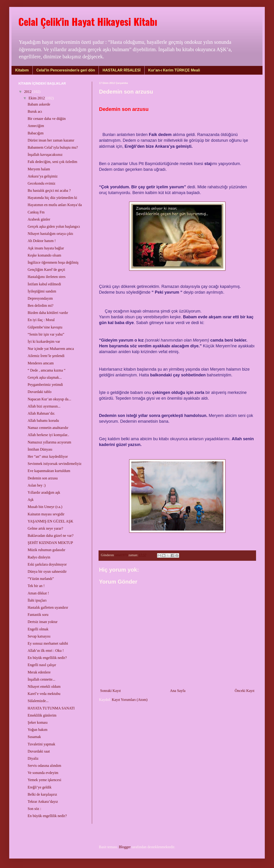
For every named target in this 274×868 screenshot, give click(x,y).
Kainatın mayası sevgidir (46, 514)
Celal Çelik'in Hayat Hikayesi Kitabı (88, 21)
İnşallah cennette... (41, 679)
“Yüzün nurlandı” (41, 579)
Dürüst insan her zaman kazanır (51, 140)
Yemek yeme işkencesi (44, 780)
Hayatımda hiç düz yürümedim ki (52, 198)
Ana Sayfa (178, 691)
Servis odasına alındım (44, 766)
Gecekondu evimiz (41, 183)
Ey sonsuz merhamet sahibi (48, 643)
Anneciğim (36, 126)
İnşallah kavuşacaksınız (45, 155)
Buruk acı (35, 111)
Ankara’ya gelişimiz (43, 176)
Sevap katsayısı (39, 636)
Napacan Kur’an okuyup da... (49, 399)
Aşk (31, 500)
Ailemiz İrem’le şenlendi (46, 356)
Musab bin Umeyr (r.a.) (45, 507)
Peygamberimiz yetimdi (45, 385)
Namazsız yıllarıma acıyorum (49, 442)
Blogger (125, 847)
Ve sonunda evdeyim (43, 773)
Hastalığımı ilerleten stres (47, 277)
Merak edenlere (39, 672)
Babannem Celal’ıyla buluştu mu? (53, 147)
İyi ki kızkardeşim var (44, 341)
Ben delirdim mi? (41, 306)
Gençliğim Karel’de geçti (46, 270)
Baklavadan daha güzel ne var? (51, 536)
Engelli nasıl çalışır (42, 665)
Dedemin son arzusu (43, 478)
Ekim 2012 (37, 98)
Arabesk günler (39, 219)
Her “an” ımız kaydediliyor (48, 456)
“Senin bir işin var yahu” (46, 334)
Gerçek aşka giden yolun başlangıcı (54, 226)
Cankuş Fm (36, 212)
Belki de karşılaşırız (42, 794)
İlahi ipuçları (37, 600)
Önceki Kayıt (245, 691)
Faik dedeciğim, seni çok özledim (52, 162)
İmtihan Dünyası (40, 449)
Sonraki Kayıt (110, 691)
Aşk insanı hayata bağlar (46, 248)
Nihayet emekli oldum (44, 686)
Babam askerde (39, 104)
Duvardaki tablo (40, 392)
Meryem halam (39, 169)
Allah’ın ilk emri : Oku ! (46, 651)
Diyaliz (33, 758)
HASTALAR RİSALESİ (121, 70)
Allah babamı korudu (43, 421)
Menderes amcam (41, 363)
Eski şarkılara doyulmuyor (47, 564)
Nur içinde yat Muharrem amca (51, 349)
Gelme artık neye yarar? (45, 528)
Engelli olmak (38, 629)
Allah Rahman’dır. (41, 413)
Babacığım (36, 133)
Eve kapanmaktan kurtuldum (49, 471)
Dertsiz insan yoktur (43, 622)
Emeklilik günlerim (42, 715)
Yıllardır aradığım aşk (44, 492)
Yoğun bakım (38, 730)
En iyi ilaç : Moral (41, 320)
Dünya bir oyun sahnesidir (47, 571)
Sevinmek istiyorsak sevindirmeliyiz (55, 464)
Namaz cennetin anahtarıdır (48, 428)
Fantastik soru (38, 615)
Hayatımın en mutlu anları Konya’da (55, 205)
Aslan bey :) (37, 485)
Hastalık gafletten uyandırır (48, 607)
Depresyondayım (40, 298)
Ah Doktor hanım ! (42, 241)
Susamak (34, 737)
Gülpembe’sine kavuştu (45, 327)
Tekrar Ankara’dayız (43, 802)
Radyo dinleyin (39, 557)
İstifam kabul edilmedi (44, 284)
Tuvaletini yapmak (41, 744)
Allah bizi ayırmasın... (44, 406)
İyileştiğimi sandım (42, 291)
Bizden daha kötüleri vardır (48, 313)
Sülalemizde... (38, 701)
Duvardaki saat (39, 751)
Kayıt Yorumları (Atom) (130, 700)
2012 (28, 92)
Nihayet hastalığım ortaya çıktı (50, 234)
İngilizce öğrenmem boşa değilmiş (53, 262)
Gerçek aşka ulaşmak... (45, 377)
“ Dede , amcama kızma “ (47, 370)
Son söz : (34, 809)
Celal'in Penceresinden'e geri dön (66, 70)
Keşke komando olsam (44, 255)
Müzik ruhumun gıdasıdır (47, 550)
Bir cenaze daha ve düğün (47, 119)
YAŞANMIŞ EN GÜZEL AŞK (50, 521)
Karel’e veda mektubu (44, 694)
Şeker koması (38, 722)
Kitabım (22, 70)
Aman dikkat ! (38, 593)
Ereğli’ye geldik (40, 787)
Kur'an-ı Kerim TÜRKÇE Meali (174, 70)
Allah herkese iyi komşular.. (48, 435)
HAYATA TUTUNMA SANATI (51, 708)
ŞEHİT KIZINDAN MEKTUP (50, 543)
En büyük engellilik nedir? (47, 658)
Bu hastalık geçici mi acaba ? (49, 190)
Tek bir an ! (36, 586)
